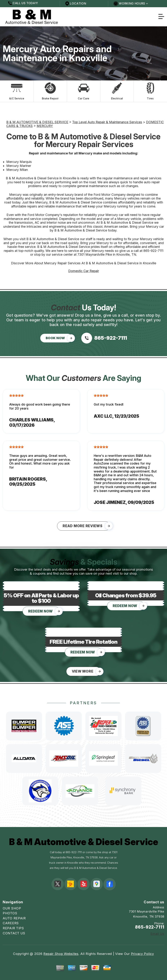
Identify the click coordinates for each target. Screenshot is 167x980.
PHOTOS (10, 913)
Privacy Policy (142, 954)
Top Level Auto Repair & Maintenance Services (107, 122)
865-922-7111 (153, 251)
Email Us (157, 934)
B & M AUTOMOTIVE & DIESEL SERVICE (37, 122)
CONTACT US (14, 933)
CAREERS (11, 923)
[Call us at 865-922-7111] (104, 338)
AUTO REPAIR (14, 918)
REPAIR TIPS (13, 928)
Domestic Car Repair (84, 271)
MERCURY (45, 126)
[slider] (16, 395)
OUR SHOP (12, 908)
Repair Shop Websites (61, 954)
